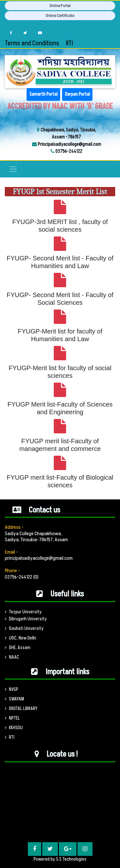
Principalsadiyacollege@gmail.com (69, 144)
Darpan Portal (77, 94)
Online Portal (60, 6)
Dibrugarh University (26, 619)
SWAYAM (14, 699)
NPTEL (12, 718)
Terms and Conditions (32, 43)
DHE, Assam (18, 648)
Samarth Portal (44, 94)
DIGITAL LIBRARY (21, 709)
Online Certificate (60, 16)
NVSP (12, 689)
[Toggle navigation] (13, 169)
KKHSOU (14, 728)
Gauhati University (24, 629)
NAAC (12, 657)
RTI (69, 43)
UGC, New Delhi (20, 638)
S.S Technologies (71, 859)
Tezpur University (23, 612)
